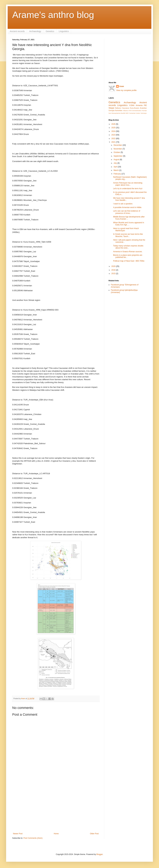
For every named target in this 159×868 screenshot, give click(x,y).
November (118, 149)
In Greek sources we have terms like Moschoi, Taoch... (128, 235)
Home (56, 834)
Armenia (139, 105)
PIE (145, 105)
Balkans (118, 108)
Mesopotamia (116, 113)
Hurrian (144, 111)
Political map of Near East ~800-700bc (129, 261)
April (116, 167)
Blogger (100, 854)
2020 (114, 266)
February (117, 174)
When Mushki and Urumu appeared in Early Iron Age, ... (129, 224)
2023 (114, 135)
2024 (114, 131)
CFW (130, 111)
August (117, 160)
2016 (114, 270)
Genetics (50, 31)
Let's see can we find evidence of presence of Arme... (127, 212)
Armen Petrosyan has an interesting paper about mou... (128, 184)
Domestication (137, 111)
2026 (114, 124)
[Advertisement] (56, 807)
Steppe (111, 108)
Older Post (94, 834)
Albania (125, 111)
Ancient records (17, 31)
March (116, 170)
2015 (114, 274)
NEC (127, 113)
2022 (114, 139)
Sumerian (132, 113)
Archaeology (35, 31)
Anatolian (143, 108)
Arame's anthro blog (53, 15)
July (116, 163)
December (118, 145)
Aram (122, 86)
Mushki (123, 113)
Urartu (138, 113)
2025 (114, 128)
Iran (110, 113)
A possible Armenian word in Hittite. (128, 207)
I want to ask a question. (123, 204)
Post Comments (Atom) (33, 838)
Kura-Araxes (135, 108)
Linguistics (64, 31)
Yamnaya (144, 113)
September (118, 156)
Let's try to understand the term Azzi (128, 189)
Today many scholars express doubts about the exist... (128, 247)
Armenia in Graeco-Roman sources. (128, 252)
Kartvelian (119, 110)
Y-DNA (132, 105)
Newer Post (18, 834)
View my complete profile (126, 90)
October (117, 152)
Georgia (111, 110)
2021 (114, 142)
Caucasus (126, 108)
